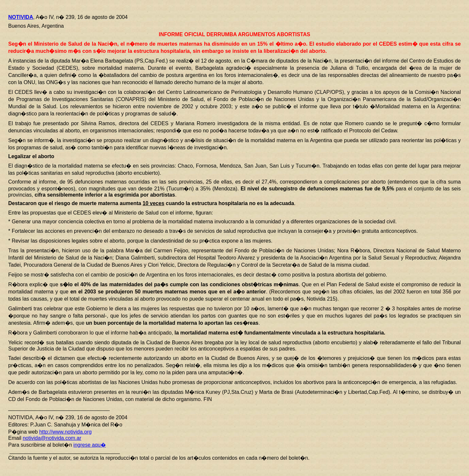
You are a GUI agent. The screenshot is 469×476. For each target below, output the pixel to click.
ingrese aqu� (90, 445)
